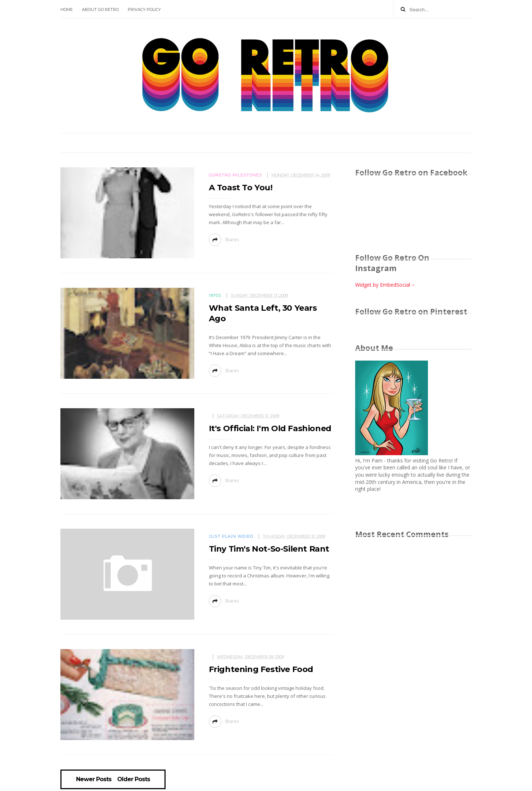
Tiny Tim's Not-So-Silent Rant (269, 549)
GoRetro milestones (235, 175)
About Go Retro (100, 9)
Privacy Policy (144, 9)
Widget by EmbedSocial (385, 285)
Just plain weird (231, 536)
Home (67, 9)
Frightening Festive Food (261, 669)
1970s (215, 295)
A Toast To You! (241, 188)
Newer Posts (94, 779)
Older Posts (134, 779)
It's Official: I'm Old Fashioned (270, 428)
